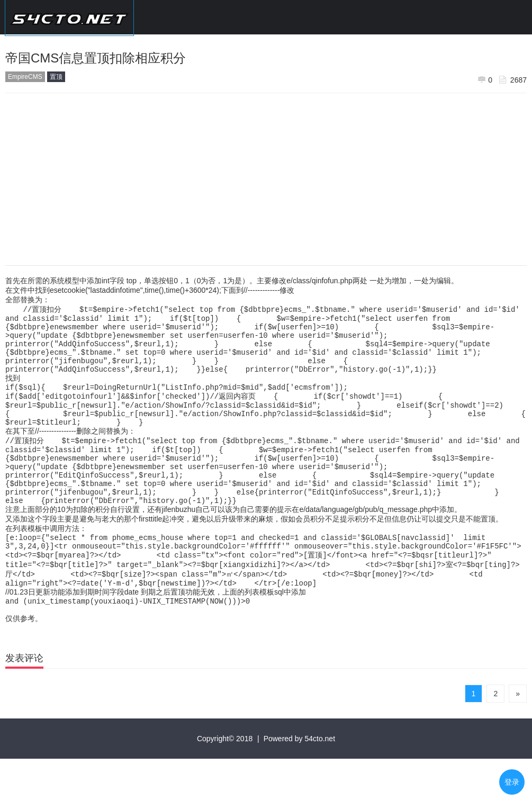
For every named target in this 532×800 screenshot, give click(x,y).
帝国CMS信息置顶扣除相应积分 (96, 58)
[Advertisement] (266, 175)
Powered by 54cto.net (299, 780)
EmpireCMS (25, 77)
